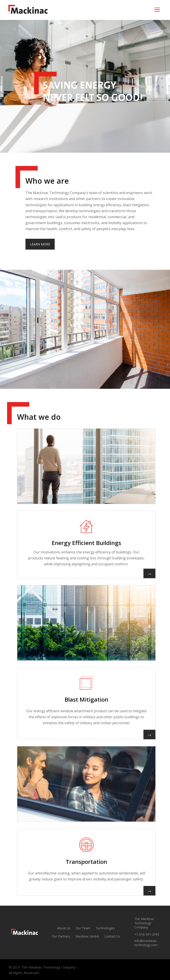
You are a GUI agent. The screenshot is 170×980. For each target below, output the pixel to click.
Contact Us (112, 936)
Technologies (105, 928)
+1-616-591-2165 (147, 934)
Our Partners (61, 936)
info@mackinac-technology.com (146, 943)
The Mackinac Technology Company (144, 923)
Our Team (83, 928)
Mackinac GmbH (87, 936)
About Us (64, 928)
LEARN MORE (40, 244)
